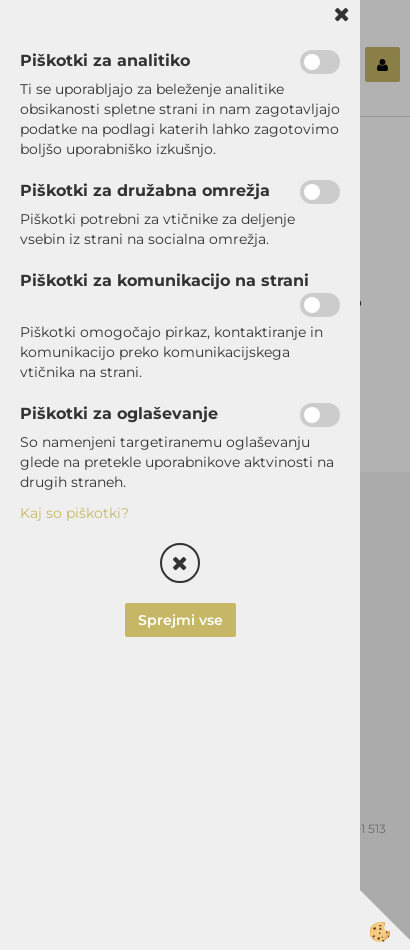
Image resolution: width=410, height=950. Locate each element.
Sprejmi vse (180, 620)
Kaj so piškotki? (74, 513)
